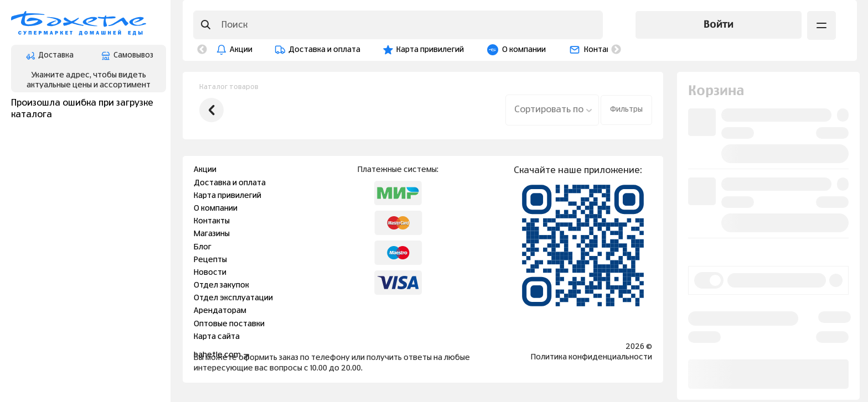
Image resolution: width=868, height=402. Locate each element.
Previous (202, 50)
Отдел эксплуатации (233, 298)
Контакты (602, 50)
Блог (203, 247)
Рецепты (210, 260)
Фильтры (626, 109)
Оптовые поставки (229, 324)
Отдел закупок (221, 285)
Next (616, 50)
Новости (210, 273)
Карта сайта (217, 337)
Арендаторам (220, 311)
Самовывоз (127, 56)
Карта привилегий (430, 50)
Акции (241, 50)
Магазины (212, 234)
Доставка (50, 56)
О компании (524, 50)
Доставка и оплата (324, 50)
